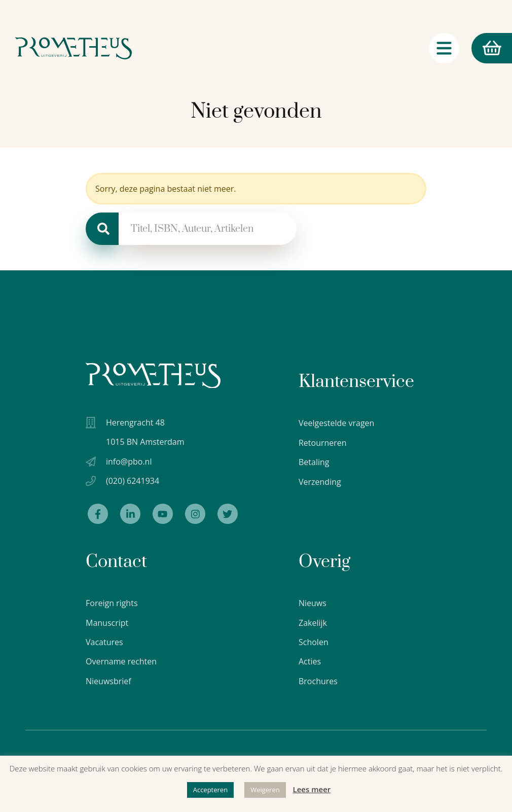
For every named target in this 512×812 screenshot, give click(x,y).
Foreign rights (112, 604)
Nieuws (313, 604)
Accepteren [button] (210, 790)
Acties (310, 662)
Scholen (314, 643)
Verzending (320, 482)
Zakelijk (313, 623)
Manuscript (107, 623)
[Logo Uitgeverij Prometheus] (75, 50)
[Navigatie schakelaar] (444, 50)
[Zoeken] (102, 229)
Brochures (318, 682)
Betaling (314, 462)
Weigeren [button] (265, 790)
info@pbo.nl (129, 462)
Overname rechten (121, 662)
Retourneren (323, 443)
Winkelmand (486, 50)
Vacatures (104, 643)
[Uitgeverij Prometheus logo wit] (153, 376)
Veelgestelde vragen (336, 423)
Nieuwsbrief (108, 682)
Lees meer (312, 789)
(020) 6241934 (133, 481)
